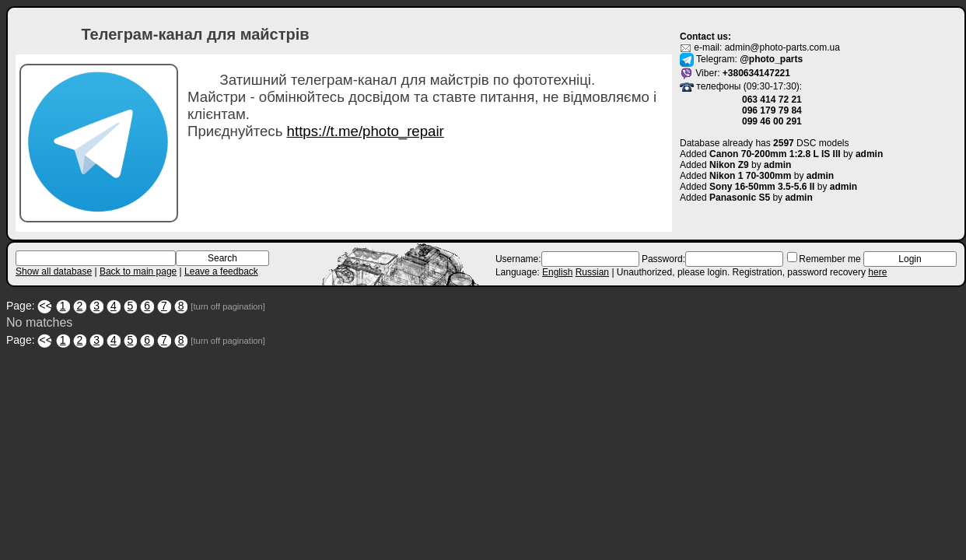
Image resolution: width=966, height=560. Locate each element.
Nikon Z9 (729, 165)
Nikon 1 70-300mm (750, 176)
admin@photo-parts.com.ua (782, 47)
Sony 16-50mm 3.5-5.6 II (762, 187)
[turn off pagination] (228, 306)
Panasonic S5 (740, 198)
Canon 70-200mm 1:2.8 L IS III (775, 154)
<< (45, 306)
